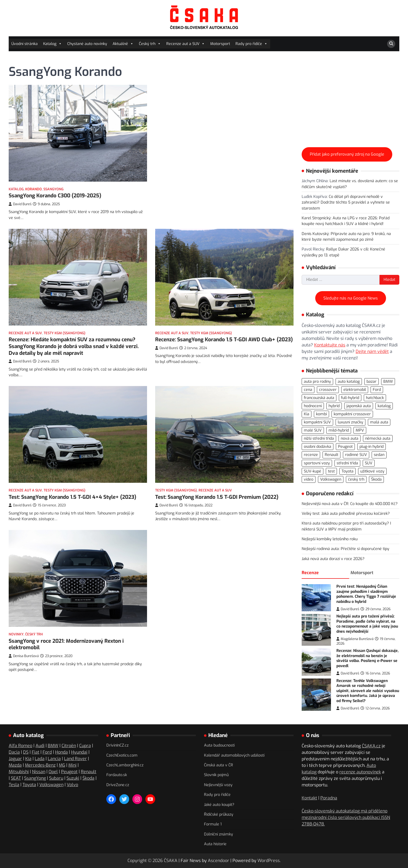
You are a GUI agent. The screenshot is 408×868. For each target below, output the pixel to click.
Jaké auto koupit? (219, 805)
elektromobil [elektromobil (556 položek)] (355, 390)
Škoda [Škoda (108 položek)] (376, 479)
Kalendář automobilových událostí (234, 755)
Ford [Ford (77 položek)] (377, 390)
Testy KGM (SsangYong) (65, 333)
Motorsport (220, 44)
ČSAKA (171, 861)
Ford (47, 752)
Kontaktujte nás (330, 345)
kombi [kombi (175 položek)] (321, 414)
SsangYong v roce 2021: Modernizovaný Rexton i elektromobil (66, 656)
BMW (53, 746)
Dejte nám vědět (372, 351)
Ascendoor (219, 861)
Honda (61, 752)
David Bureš (20, 204)
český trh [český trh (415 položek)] (356, 479)
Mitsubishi (19, 772)
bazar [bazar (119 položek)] (372, 382)
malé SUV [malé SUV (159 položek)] (313, 430)
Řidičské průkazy (219, 814)
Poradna (329, 798)
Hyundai (79, 752)
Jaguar (15, 759)
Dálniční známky (219, 834)
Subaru (56, 778)
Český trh (150, 44)
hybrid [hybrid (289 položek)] (334, 406)
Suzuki (73, 778)
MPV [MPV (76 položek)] (360, 430)
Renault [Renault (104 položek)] (331, 455)
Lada (40, 759)
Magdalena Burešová (355, 639)
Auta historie (215, 844)
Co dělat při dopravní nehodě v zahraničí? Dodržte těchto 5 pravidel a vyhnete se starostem (346, 202)
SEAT (16, 778)
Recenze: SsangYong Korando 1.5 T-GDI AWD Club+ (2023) (224, 340)
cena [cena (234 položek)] (308, 390)
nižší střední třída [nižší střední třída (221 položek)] (319, 438)
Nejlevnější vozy (218, 785)
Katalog (52, 44)
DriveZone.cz (118, 785)
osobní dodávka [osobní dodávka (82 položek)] (318, 447)
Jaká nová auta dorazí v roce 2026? (333, 559)
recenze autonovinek (360, 772)
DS (26, 752)
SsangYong (53, 189)
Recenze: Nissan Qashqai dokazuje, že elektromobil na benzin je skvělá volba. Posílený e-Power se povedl (367, 658)
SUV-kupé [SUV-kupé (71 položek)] (313, 471)
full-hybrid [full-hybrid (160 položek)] (350, 398)
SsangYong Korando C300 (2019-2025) (55, 196)
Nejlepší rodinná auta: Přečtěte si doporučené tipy (345, 549)
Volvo (72, 785)
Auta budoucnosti (219, 745)
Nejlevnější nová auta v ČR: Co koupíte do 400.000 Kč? (350, 504)
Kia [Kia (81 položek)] (307, 414)
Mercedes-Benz (40, 765)
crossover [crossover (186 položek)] (328, 390)
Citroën (69, 746)
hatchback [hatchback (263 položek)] (375, 398)
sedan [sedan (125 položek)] (379, 455)
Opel (53, 772)
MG (62, 765)
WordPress (269, 861)
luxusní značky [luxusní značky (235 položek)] (350, 422)
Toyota (29, 785)
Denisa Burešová (24, 668)
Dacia (14, 752)
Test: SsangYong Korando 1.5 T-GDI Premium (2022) (217, 503)
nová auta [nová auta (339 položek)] (350, 438)
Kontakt (309, 798)
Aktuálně (123, 44)
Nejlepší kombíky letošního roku (330, 539)
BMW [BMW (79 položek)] (388, 382)
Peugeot (69, 772)
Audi (40, 746)
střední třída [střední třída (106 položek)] (347, 463)
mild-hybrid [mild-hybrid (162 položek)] (339, 430)
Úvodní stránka (25, 44)
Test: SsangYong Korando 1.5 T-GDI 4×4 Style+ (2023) (72, 493)
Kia (28, 759)
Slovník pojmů (216, 775)
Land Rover (75, 759)
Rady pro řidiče (251, 44)
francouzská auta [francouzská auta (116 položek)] (319, 398)
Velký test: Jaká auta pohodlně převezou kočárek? (346, 514)
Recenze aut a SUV (186, 44)
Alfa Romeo (20, 746)
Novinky (16, 646)
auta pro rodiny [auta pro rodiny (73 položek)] (317, 382)
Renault (89, 772)
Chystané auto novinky (87, 44)
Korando (34, 189)
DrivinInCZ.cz (117, 745)
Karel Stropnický (316, 218)
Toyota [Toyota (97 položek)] (348, 471)
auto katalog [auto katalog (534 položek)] (349, 382)
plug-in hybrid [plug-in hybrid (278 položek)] (372, 447)
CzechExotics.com (122, 755)
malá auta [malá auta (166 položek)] (379, 422)
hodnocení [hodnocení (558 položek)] (313, 406)
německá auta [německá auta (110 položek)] (378, 438)
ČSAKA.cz (371, 746)
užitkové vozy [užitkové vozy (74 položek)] (372, 471)
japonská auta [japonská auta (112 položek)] (359, 406)
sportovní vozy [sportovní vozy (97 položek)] (317, 463)
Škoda (88, 778)
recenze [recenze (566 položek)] (311, 455)
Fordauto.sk (117, 775)
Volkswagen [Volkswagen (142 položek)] (331, 479)
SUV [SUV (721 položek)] (369, 463)
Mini (72, 765)
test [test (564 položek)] (331, 471)
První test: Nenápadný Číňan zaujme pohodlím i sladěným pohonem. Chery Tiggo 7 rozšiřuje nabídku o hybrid (366, 594)
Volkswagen (51, 785)
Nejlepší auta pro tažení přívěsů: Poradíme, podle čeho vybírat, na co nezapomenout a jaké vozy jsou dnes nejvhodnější (367, 624)
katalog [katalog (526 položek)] (384, 406)
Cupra (85, 746)
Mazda (15, 765)
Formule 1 (213, 824)
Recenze (310, 573)
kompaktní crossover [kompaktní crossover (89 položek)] (352, 414)
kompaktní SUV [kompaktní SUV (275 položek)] (317, 422)
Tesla (14, 785)
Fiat (36, 752)
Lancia (54, 759)
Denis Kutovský (315, 234)
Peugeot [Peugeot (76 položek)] (345, 447)
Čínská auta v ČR (219, 765)
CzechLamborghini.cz (125, 765)
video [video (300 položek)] (309, 479)
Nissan (39, 772)
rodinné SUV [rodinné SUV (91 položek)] (356, 455)
